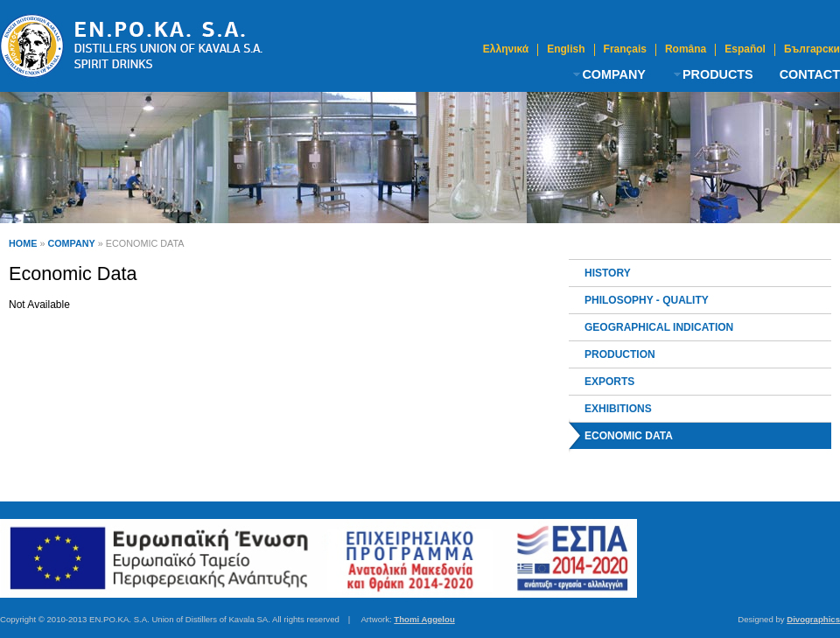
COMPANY (614, 74)
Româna (686, 49)
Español (745, 49)
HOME (23, 243)
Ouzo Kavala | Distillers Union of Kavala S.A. (131, 46)
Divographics (813, 619)
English (566, 49)
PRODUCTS (718, 74)
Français (625, 49)
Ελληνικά (506, 49)
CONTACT (810, 74)
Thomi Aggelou (424, 619)
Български (812, 49)
